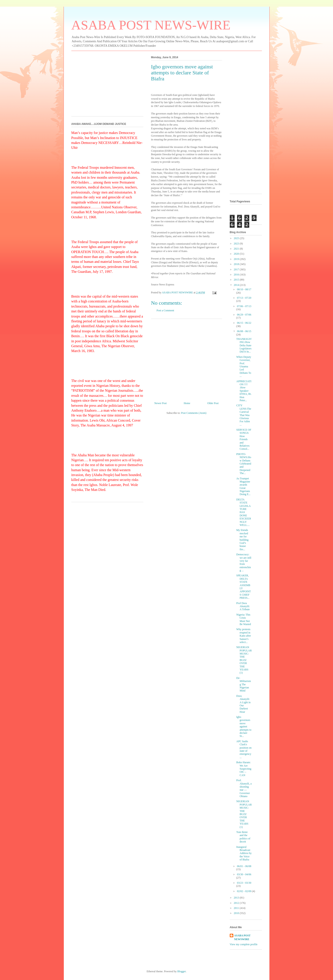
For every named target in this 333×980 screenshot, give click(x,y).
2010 (237, 913)
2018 (237, 264)
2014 (237, 285)
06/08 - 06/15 (244, 331)
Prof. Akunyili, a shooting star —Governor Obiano (244, 788)
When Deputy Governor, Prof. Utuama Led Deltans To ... (244, 366)
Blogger (181, 971)
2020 (237, 254)
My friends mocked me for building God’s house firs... (242, 540)
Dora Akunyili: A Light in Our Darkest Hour (243, 704)
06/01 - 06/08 (244, 866)
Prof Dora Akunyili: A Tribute (243, 606)
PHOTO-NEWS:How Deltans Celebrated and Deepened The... (244, 464)
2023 (237, 244)
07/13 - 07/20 (244, 298)
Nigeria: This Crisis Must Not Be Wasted (243, 619)
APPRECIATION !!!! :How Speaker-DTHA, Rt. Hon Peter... (244, 391)
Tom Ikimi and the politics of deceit (243, 837)
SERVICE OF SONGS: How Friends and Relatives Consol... (244, 439)
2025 (237, 238)
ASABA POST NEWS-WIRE (151, 25)
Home (187, 403)
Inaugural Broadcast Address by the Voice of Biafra (244, 853)
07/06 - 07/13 (244, 306)
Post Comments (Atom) (194, 413)
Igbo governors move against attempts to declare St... (244, 726)
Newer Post (161, 403)
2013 (237, 898)
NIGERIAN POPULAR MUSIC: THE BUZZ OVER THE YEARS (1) (244, 660)
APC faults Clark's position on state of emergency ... (244, 749)
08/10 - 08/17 (244, 289)
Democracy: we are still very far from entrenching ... (244, 562)
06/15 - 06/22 (244, 323)
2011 (237, 908)
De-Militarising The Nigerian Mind (243, 684)
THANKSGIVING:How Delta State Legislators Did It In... (244, 345)
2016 (237, 275)
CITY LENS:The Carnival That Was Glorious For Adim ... (244, 415)
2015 (237, 280)
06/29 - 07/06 (244, 315)
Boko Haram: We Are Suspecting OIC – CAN (244, 769)
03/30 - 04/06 (244, 874)
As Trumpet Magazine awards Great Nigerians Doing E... (243, 486)
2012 (237, 903)
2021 (237, 249)
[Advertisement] (187, 358)
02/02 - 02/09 (244, 891)
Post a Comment (165, 310)
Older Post (213, 403)
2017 (237, 269)
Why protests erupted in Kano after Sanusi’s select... (243, 636)
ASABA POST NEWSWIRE (242, 937)
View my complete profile (244, 944)
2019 (237, 259)
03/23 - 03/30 (244, 883)
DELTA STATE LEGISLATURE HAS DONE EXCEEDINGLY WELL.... (243, 512)
